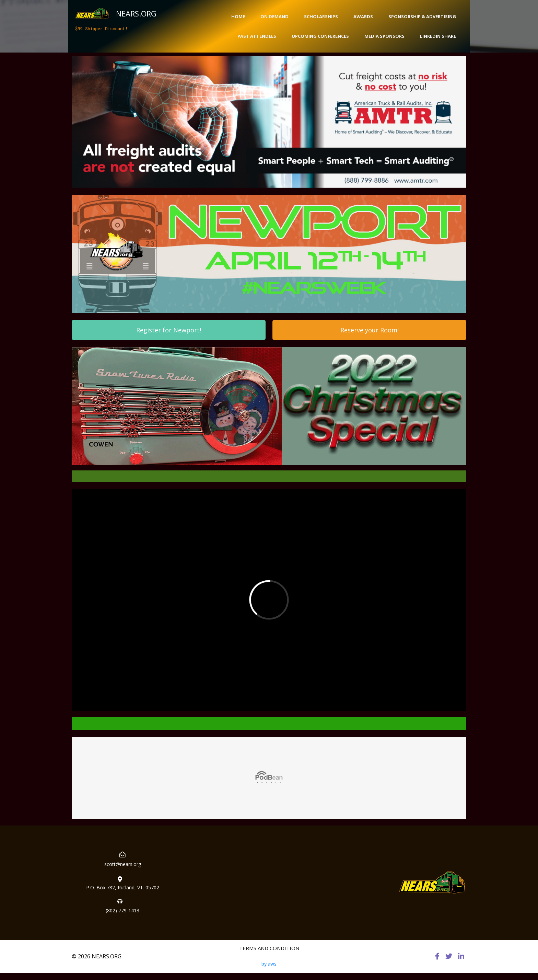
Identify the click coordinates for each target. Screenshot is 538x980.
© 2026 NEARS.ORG (97, 956)
